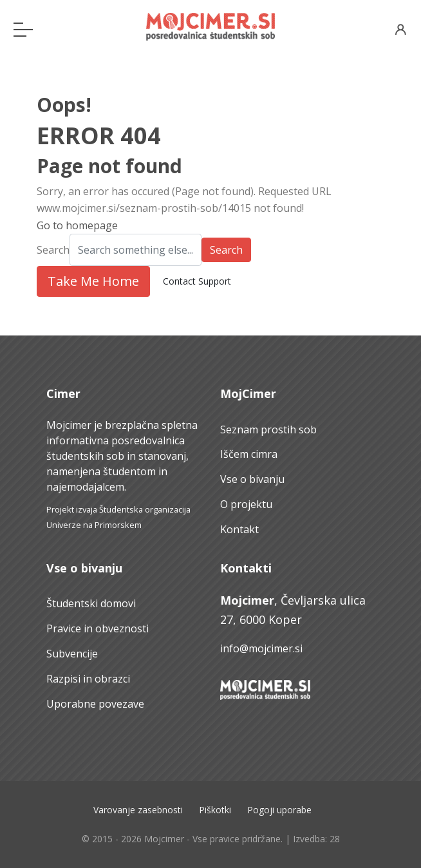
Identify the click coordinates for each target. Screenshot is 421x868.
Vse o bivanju (252, 479)
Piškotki (215, 810)
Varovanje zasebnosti (138, 810)
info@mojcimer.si (261, 648)
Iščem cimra (249, 454)
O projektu (246, 504)
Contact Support (197, 281)
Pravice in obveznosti (98, 628)
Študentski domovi (91, 603)
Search (53, 250)
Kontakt (239, 529)
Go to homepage (77, 225)
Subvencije (72, 654)
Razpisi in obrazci (88, 679)
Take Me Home (93, 281)
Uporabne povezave (95, 704)
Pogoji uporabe (279, 810)
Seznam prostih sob (268, 429)
